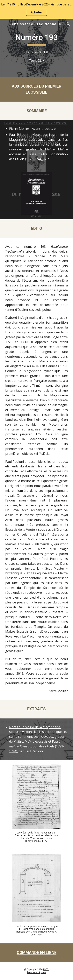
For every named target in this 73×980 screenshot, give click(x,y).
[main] (37, 48)
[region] (36, 9)
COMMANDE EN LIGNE (37, 953)
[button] (5, 24)
